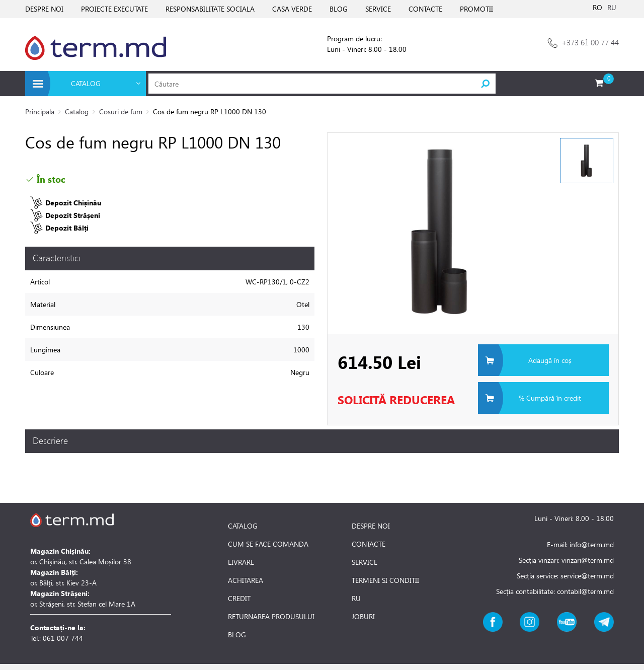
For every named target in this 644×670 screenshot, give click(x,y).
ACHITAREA (246, 580)
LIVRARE (241, 562)
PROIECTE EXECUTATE (114, 9)
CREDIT (239, 599)
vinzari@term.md (588, 560)
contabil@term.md (585, 591)
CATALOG (243, 526)
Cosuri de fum (121, 111)
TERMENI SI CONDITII (385, 580)
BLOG (339, 9)
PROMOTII (476, 9)
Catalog (77, 111)
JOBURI (363, 617)
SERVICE (378, 9)
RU (612, 7)
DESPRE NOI (44, 9)
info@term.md (592, 544)
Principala (40, 111)
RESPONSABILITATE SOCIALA (210, 9)
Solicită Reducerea (396, 399)
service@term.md (587, 576)
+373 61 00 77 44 (590, 42)
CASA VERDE (292, 9)
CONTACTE (425, 9)
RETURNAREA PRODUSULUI (271, 617)
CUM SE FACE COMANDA (268, 544)
